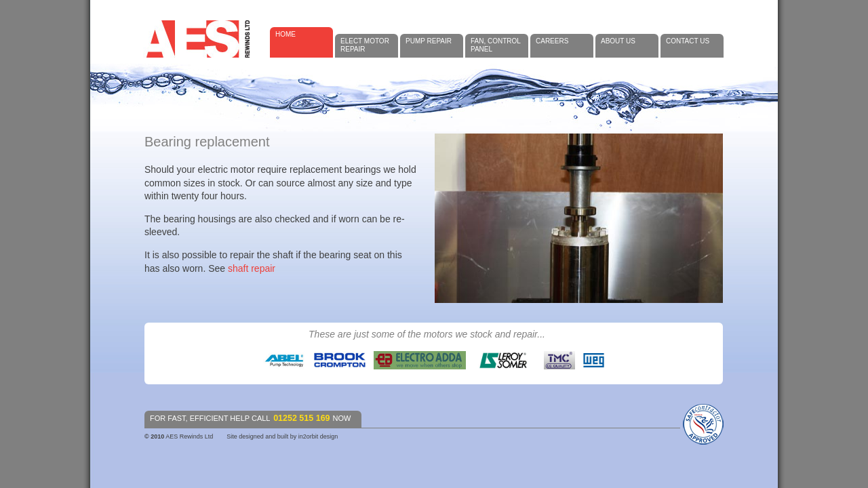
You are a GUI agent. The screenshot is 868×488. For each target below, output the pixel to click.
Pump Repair (429, 41)
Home (285, 34)
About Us (618, 41)
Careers (552, 41)
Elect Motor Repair (365, 45)
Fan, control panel (496, 45)
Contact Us (688, 41)
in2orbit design (318, 436)
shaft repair (252, 268)
